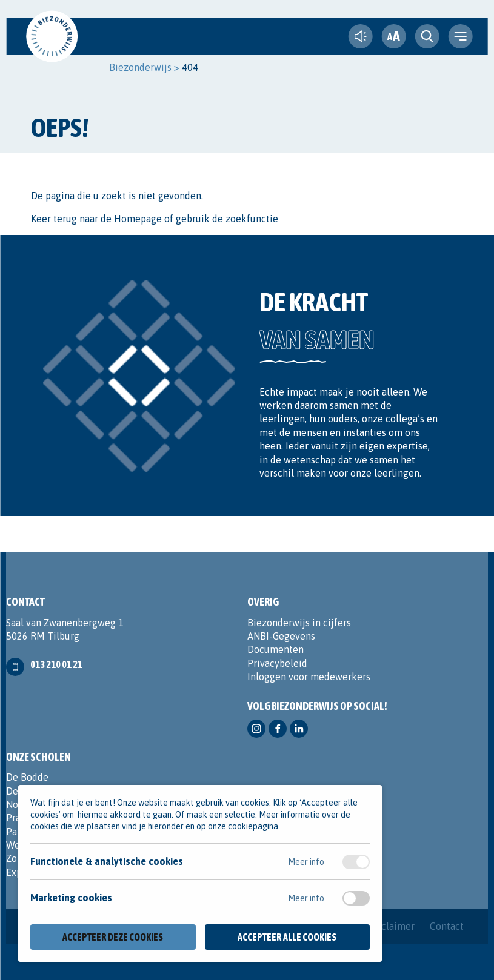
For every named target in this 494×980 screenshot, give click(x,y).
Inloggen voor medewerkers (309, 677)
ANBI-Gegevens (281, 636)
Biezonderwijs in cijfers (299, 623)
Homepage (138, 219)
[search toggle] (427, 36)
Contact (447, 926)
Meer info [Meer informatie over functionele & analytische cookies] (306, 862)
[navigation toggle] (461, 36)
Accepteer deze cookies (113, 937)
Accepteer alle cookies (287, 937)
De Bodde (27, 777)
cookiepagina (253, 826)
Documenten (275, 649)
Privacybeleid (277, 663)
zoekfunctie (252, 219)
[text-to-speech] (361, 36)
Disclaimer (391, 926)
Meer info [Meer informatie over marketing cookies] (306, 898)
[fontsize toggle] (394, 36)
